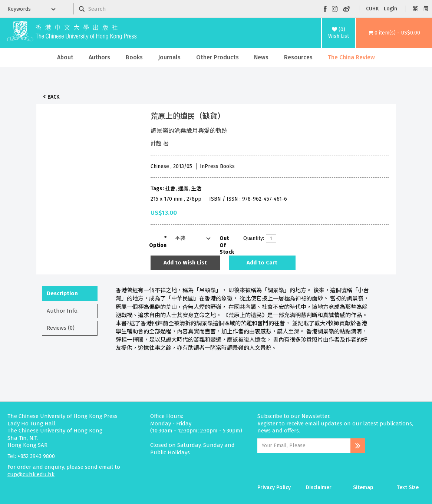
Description (62, 293)
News (261, 57)
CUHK (372, 9)
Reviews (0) (61, 328)
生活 (196, 189)
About (65, 57)
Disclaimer (319, 487)
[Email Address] (304, 446)
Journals (169, 57)
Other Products (217, 57)
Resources (298, 57)
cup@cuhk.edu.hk (31, 474)
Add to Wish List (185, 263)
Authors (99, 57)
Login (390, 9)
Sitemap (363, 487)
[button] (394, 33)
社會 (170, 189)
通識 (183, 189)
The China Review (351, 57)
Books (134, 57)
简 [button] (426, 9)
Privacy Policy (274, 487)
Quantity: (252, 238)
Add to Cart (262, 263)
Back (53, 97)
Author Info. (63, 311)
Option (158, 245)
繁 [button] (415, 9)
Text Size (408, 487)
